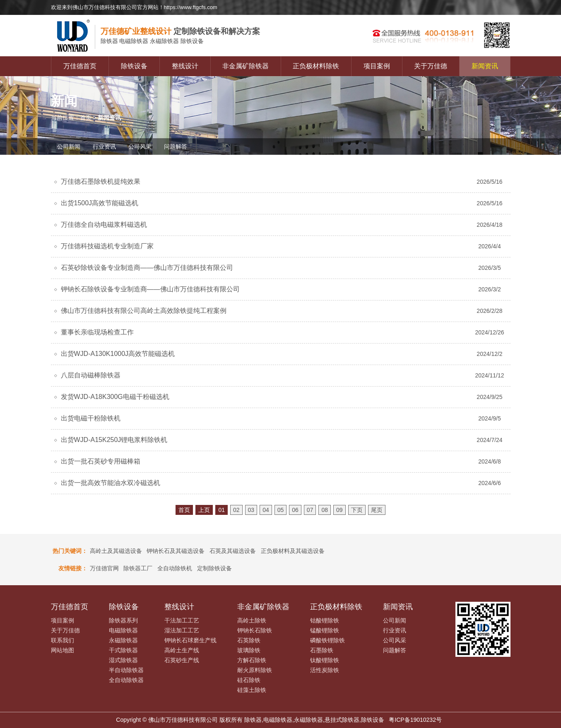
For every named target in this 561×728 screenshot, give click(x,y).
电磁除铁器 (123, 630)
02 (236, 510)
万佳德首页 (80, 66)
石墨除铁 (322, 650)
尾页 (377, 510)
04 (266, 510)
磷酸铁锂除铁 (327, 640)
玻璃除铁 (249, 650)
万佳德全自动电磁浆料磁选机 (104, 225)
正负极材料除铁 (316, 66)
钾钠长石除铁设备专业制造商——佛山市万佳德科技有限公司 (150, 289)
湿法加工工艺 (182, 630)
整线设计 (185, 66)
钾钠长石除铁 (255, 630)
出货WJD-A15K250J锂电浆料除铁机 (114, 440)
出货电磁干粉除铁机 (91, 418)
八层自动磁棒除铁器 (91, 375)
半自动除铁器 (126, 670)
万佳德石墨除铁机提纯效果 (101, 181)
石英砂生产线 (182, 660)
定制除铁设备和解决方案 (180, 31)
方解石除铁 (252, 660)
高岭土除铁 (252, 620)
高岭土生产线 (182, 650)
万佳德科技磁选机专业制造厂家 (107, 246)
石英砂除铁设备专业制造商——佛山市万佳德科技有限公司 (147, 268)
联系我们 (63, 640)
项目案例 (377, 66)
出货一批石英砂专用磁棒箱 (101, 461)
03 (251, 510)
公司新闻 (69, 147)
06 (295, 510)
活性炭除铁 (325, 670)
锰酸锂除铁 (325, 630)
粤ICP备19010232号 (415, 720)
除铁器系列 (123, 620)
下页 (357, 510)
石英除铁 (249, 640)
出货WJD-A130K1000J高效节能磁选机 (118, 354)
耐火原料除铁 (255, 670)
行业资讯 (104, 147)
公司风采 (140, 147)
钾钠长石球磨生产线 (190, 640)
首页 (86, 118)
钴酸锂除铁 (325, 620)
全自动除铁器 (126, 680)
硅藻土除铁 (252, 690)
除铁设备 (134, 66)
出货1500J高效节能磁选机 (100, 203)
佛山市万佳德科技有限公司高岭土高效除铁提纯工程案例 (144, 311)
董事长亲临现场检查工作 (97, 332)
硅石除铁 (249, 680)
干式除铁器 (123, 650)
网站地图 (63, 650)
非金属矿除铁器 (246, 66)
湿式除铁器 (123, 660)
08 (325, 510)
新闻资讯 (485, 66)
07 (310, 510)
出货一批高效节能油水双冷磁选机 (111, 483)
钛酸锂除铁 (325, 660)
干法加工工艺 (182, 620)
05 (281, 510)
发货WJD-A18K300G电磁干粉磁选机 (115, 397)
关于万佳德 (431, 66)
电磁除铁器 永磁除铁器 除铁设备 (152, 41)
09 (339, 510)
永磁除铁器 (123, 640)
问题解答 (176, 147)
